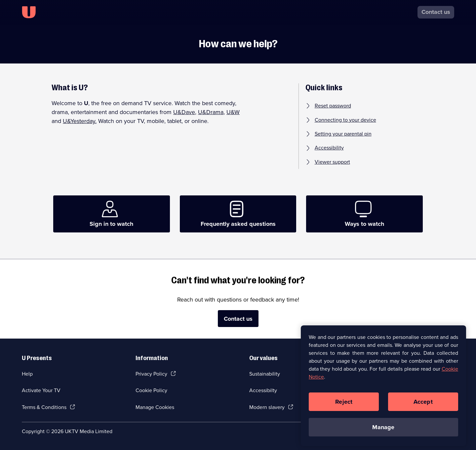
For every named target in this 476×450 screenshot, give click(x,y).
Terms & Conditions (44, 407)
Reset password (333, 106)
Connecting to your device (345, 120)
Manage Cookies (155, 407)
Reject (344, 404)
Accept (423, 404)
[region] (383, 388)
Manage (383, 430)
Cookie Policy (151, 390)
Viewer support (332, 162)
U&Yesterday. (80, 121)
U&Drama (211, 112)
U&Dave (184, 112)
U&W (233, 112)
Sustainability (265, 374)
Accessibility (329, 148)
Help (27, 374)
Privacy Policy (151, 374)
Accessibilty (263, 390)
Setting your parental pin (343, 134)
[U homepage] (29, 12)
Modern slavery (267, 407)
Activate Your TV (41, 390)
